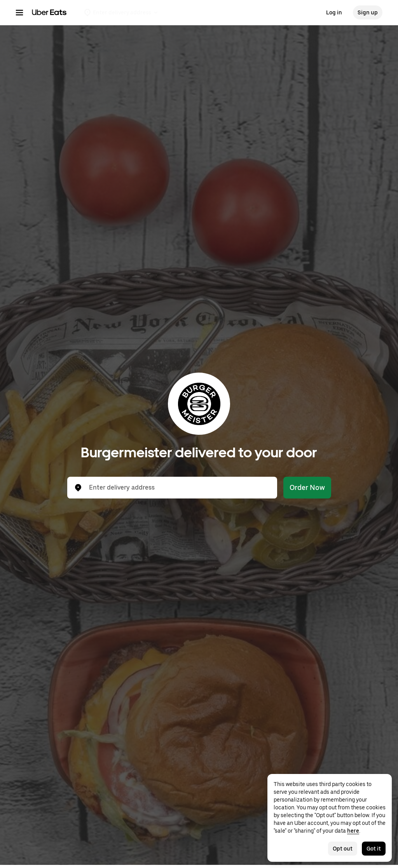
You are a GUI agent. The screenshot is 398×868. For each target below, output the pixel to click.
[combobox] (178, 488)
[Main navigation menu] (19, 12)
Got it (374, 849)
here (353, 831)
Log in (334, 12)
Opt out (343, 849)
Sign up (368, 12)
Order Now (307, 487)
